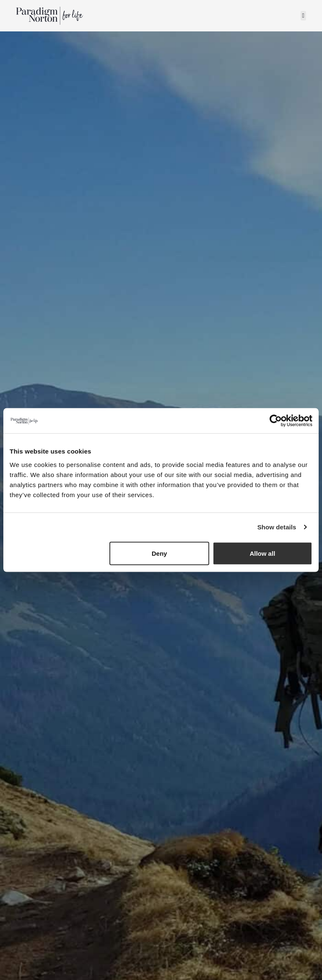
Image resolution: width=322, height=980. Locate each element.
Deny (160, 553)
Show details (277, 527)
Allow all (262, 553)
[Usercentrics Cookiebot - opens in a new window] (276, 421)
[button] (303, 16)
